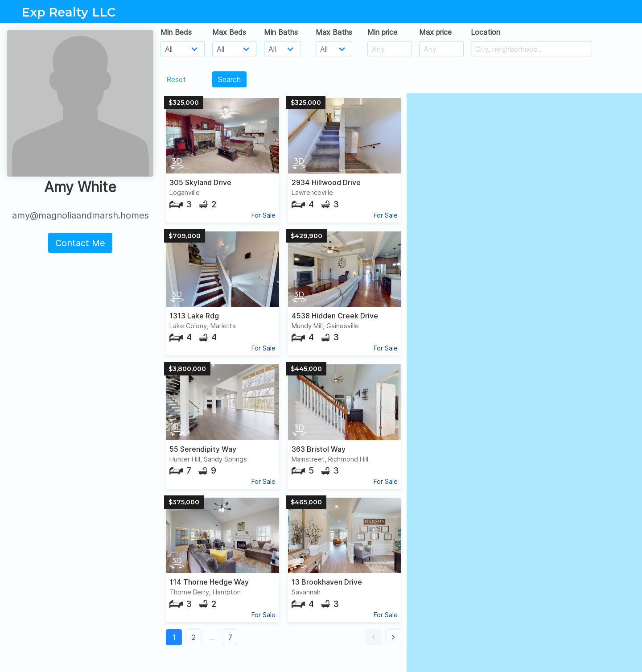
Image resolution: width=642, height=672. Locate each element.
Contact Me (80, 243)
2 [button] (194, 637)
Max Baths (334, 32)
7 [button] (230, 637)
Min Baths (281, 32)
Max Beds (229, 32)
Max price (435, 32)
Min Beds (176, 32)
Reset (176, 79)
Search (229, 79)
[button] (374, 637)
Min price (382, 32)
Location (486, 32)
